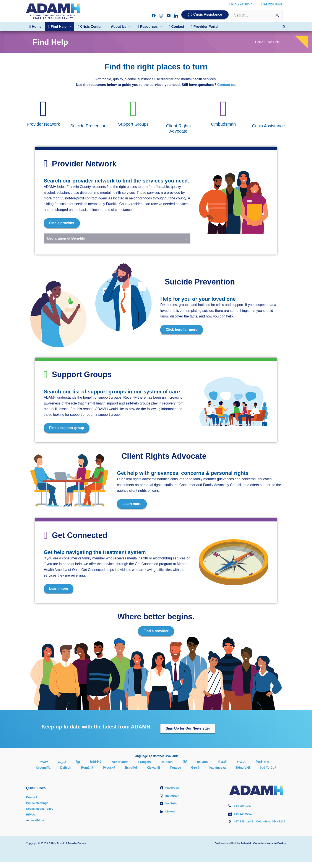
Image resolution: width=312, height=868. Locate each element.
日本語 (222, 762)
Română (87, 768)
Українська (217, 768)
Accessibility (35, 820)
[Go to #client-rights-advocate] (178, 109)
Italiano (202, 762)
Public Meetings (38, 803)
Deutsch (167, 762)
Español (131, 768)
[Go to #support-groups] (133, 108)
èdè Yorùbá (268, 768)
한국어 (241, 762)
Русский (109, 768)
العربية (62, 762)
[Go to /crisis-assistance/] (268, 109)
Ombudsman (223, 124)
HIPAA (31, 814)
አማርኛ (44, 762)
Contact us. (227, 85)
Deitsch (66, 768)
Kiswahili (153, 768)
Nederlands (120, 762)
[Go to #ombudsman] (223, 108)
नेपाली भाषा (262, 762)
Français (145, 762)
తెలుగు (195, 768)
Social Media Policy (40, 809)
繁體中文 (96, 762)
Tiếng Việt (243, 768)
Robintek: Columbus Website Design (263, 849)
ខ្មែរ (78, 762)
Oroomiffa (43, 768)
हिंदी (185, 762)
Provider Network (43, 124)
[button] (69, 27)
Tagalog (176, 768)
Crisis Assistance (208, 14)
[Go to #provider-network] (43, 108)
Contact (32, 797)
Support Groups (133, 124)
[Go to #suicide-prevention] (88, 109)
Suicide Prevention (88, 126)
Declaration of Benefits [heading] (66, 238)
